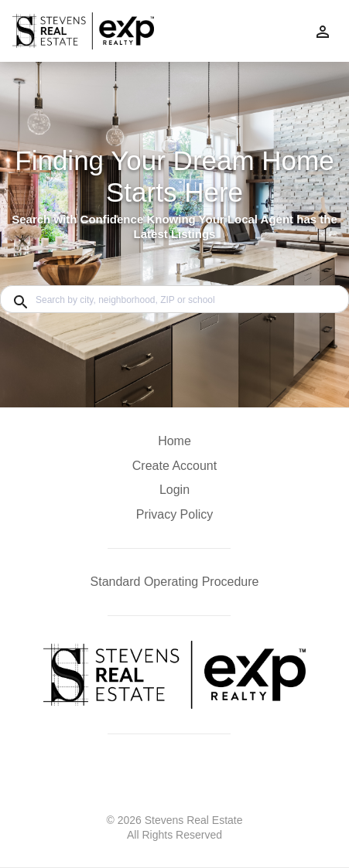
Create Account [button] (174, 466)
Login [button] (174, 490)
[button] (174, 494)
